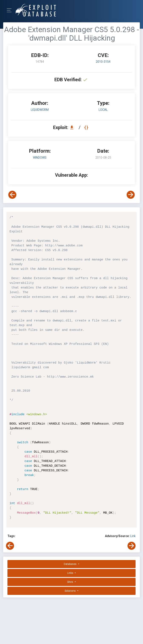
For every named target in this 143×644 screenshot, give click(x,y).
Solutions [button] (70, 591)
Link (133, 536)
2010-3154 (103, 62)
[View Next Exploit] (131, 195)
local (103, 110)
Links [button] (71, 573)
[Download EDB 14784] (73, 127)
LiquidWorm (40, 110)
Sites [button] (70, 582)
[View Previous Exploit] (12, 195)
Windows (40, 158)
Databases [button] (70, 564)
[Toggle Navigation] (11, 10)
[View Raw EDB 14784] (87, 127)
